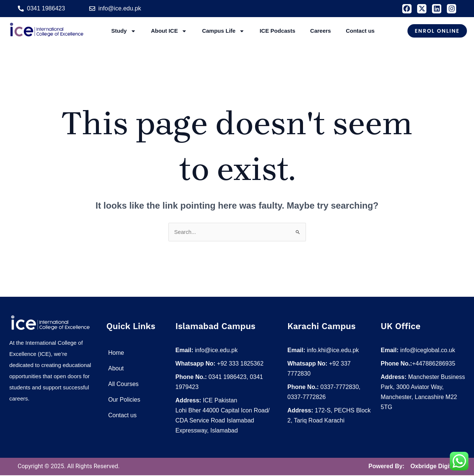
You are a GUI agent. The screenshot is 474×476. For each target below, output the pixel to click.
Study (124, 31)
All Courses (123, 385)
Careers (320, 31)
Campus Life (223, 31)
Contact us (360, 31)
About (116, 369)
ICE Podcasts (277, 31)
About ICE (169, 31)
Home (116, 353)
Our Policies (124, 400)
